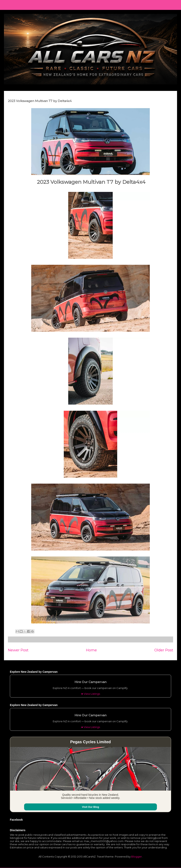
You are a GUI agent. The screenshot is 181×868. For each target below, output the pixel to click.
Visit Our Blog (90, 807)
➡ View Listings (90, 694)
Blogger (137, 857)
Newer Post (18, 650)
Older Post (164, 650)
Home (91, 650)
